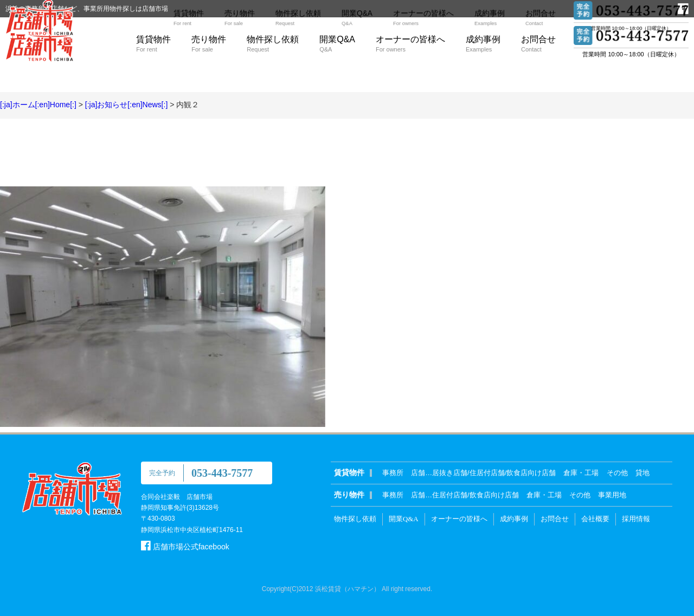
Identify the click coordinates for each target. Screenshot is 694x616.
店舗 (418, 473)
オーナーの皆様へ (410, 44)
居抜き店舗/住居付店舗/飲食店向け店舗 (494, 473)
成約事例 (483, 44)
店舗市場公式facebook (185, 547)
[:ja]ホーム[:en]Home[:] (38, 105)
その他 (617, 473)
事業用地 (612, 495)
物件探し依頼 (273, 44)
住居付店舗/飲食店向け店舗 (475, 495)
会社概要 (595, 519)
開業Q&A (337, 44)
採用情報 (636, 519)
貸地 (642, 473)
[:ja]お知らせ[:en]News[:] (126, 105)
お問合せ (538, 44)
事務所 (393, 473)
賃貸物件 (153, 44)
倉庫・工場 (581, 473)
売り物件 (209, 44)
